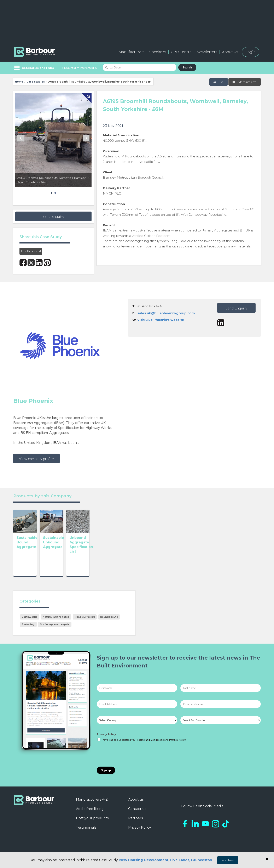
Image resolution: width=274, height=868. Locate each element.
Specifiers (158, 52)
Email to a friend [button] (31, 251)
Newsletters (207, 52)
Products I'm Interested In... (80, 68)
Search (187, 67)
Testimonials (86, 832)
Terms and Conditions (150, 744)
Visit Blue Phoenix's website (161, 320)
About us (136, 804)
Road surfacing (85, 622)
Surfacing (28, 629)
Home (19, 82)
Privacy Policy (106, 739)
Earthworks (30, 622)
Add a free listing (90, 813)
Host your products (92, 823)
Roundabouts (109, 622)
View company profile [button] (36, 459)
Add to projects (244, 82)
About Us (230, 52)
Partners (135, 823)
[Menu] (34, 68)
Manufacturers (132, 52)
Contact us (137, 813)
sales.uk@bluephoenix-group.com (166, 313)
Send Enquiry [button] (53, 216)
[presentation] (128, 759)
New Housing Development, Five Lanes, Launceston (166, 860)
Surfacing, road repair (55, 629)
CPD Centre (181, 52)
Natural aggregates (56, 622)
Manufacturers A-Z (92, 804)
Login (251, 52)
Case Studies (36, 82)
